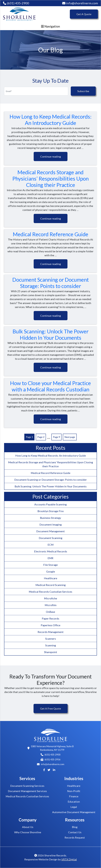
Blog (75, 827)
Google (51, 571)
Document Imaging (51, 524)
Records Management (51, 632)
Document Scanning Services (27, 786)
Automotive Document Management (74, 812)
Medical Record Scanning (51, 585)
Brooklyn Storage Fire (51, 511)
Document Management (50, 531)
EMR (50, 558)
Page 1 (29, 437)
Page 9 (56, 437)
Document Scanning (51, 538)
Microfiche (51, 598)
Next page (70, 437)
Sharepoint (51, 652)
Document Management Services (27, 791)
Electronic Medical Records (51, 551)
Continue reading (51, 156)
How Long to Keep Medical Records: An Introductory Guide (51, 120)
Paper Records (50, 618)
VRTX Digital (69, 859)
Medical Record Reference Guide (51, 234)
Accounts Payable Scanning (50, 504)
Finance (74, 796)
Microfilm (51, 605)
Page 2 (41, 437)
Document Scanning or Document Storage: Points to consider (51, 283)
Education (74, 802)
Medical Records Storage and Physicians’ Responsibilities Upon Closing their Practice (50, 179)
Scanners (51, 639)
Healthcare (51, 578)
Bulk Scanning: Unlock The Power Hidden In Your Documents (51, 335)
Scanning (51, 645)
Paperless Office (51, 625)
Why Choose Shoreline (28, 832)
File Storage (50, 565)
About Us (28, 827)
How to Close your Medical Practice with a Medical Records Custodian (50, 386)
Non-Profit (74, 791)
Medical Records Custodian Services (50, 592)
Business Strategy (50, 518)
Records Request (75, 837)
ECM (51, 545)
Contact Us (75, 832)
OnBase (50, 612)
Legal (74, 807)
